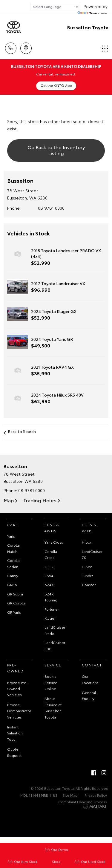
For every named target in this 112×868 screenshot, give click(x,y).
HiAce (87, 567)
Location (26, 47)
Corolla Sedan (13, 563)
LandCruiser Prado (55, 630)
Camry (13, 576)
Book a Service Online (51, 682)
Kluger (50, 618)
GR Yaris (14, 612)
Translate (92, 13)
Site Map (70, 795)
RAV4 (49, 576)
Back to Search (22, 431)
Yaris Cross (54, 542)
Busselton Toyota (88, 27)
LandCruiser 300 (55, 645)
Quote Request (14, 752)
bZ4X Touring (51, 597)
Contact (92, 665)
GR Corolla (16, 603)
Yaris (11, 536)
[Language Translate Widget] (56, 7)
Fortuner (52, 609)
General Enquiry (89, 695)
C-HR (49, 567)
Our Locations (90, 679)
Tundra (88, 576)
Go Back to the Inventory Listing (56, 150)
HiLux (86, 542)
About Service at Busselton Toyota (53, 707)
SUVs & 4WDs (52, 528)
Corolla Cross (51, 554)
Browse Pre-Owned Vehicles (17, 689)
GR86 (12, 585)
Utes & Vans (89, 528)
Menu (105, 48)
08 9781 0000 (51, 208)
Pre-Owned (15, 668)
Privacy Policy (96, 795)
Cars (13, 525)
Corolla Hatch (13, 548)
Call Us (11, 47)
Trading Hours (40, 500)
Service (53, 665)
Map (9, 500)
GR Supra (15, 594)
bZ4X (49, 585)
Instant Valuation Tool (15, 733)
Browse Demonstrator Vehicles (19, 711)
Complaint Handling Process (83, 802)
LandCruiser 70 (92, 554)
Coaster (89, 585)
